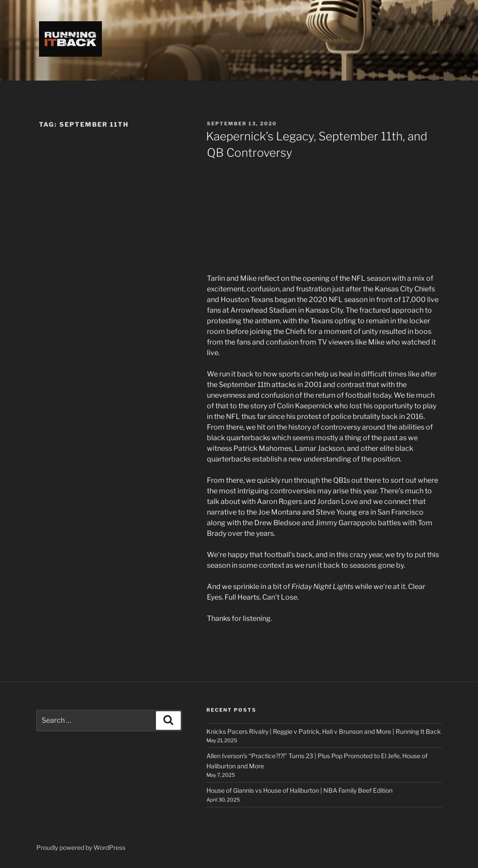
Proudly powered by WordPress (81, 847)
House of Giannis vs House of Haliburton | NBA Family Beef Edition (299, 790)
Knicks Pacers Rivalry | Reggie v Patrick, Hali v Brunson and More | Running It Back (324, 731)
